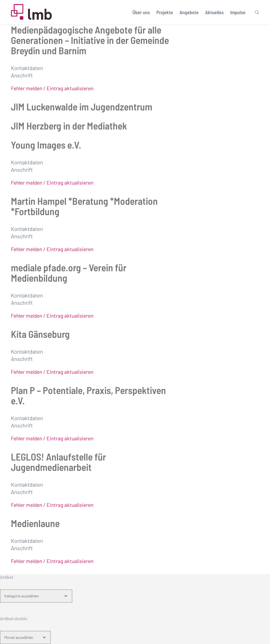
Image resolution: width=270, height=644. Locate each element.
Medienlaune (35, 523)
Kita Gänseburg (40, 334)
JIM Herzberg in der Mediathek (69, 126)
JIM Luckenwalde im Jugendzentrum (82, 106)
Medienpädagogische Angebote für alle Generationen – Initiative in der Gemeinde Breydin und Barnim (90, 40)
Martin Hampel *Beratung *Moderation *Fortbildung (84, 206)
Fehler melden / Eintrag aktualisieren (52, 88)
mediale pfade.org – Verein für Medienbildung (69, 273)
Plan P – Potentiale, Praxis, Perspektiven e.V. (88, 395)
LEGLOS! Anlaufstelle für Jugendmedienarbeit (58, 462)
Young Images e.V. (46, 145)
